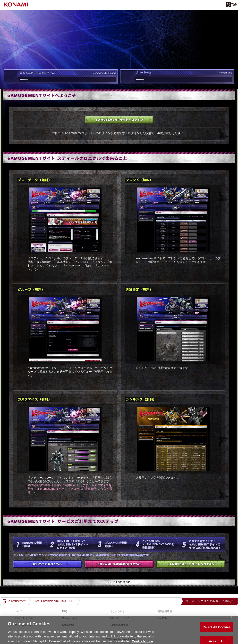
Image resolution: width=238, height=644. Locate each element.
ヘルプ (18, 611)
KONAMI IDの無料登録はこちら (119, 564)
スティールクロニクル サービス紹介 (209, 601)
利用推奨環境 (165, 611)
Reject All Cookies (217, 630)
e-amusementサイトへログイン (119, 120)
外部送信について (119, 618)
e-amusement (17, 601)
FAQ (65, 611)
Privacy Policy (70, 618)
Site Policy (163, 618)
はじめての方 (47, 564)
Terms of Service (24, 618)
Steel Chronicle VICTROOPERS (54, 601)
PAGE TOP (119, 583)
